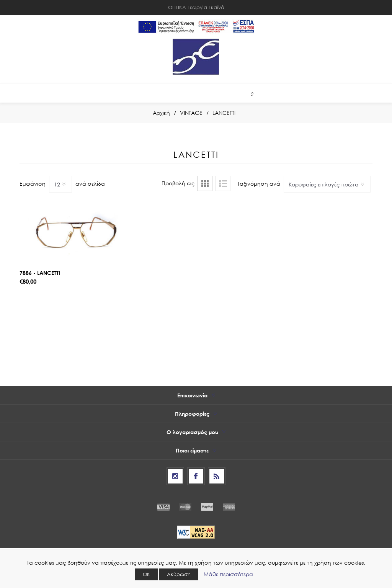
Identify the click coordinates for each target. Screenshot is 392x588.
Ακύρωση (179, 574)
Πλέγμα (205, 183)
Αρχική (161, 113)
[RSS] (217, 476)
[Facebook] (196, 476)
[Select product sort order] (327, 184)
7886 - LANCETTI (40, 273)
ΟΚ (146, 574)
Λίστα (223, 183)
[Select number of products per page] (60, 184)
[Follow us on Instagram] (175, 476)
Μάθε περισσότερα (228, 574)
